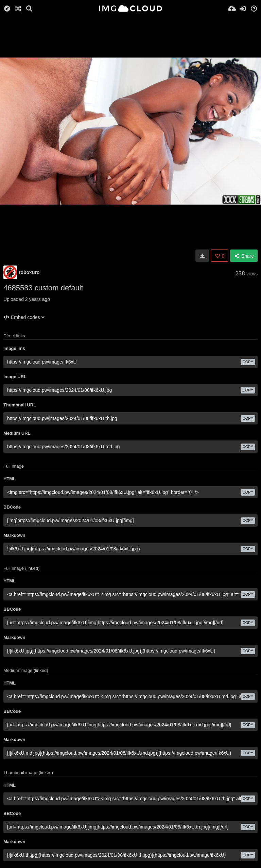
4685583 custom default (43, 288)
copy (248, 362)
